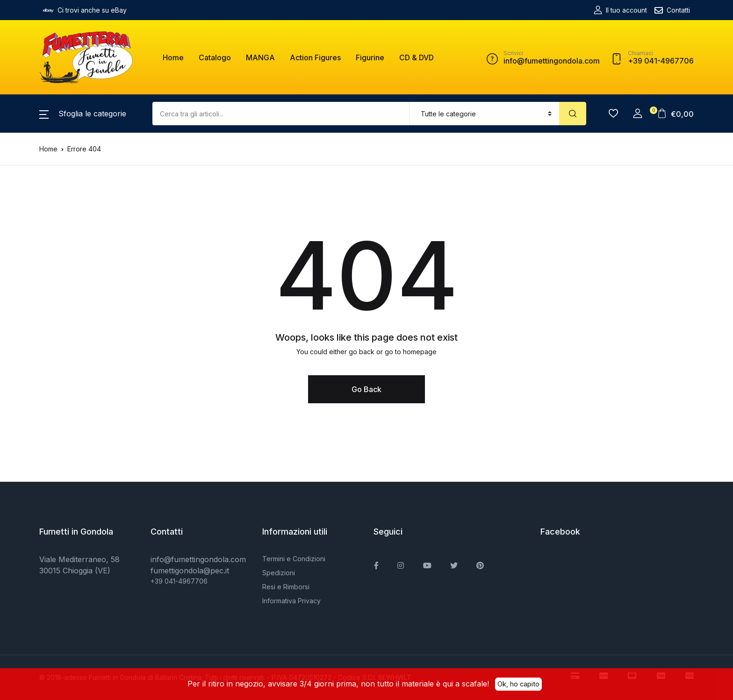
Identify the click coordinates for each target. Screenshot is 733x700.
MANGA (260, 57)
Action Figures (315, 57)
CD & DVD (417, 57)
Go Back (366, 389)
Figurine (370, 57)
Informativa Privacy (291, 601)
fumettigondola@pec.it (190, 571)
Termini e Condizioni (294, 559)
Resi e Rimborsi (286, 587)
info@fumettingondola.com (198, 559)
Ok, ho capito (518, 684)
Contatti (672, 10)
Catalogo (215, 57)
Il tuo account (620, 10)
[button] (83, 114)
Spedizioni (279, 573)
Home (173, 57)
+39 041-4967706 (179, 581)
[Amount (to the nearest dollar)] (281, 114)
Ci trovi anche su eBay (85, 10)
